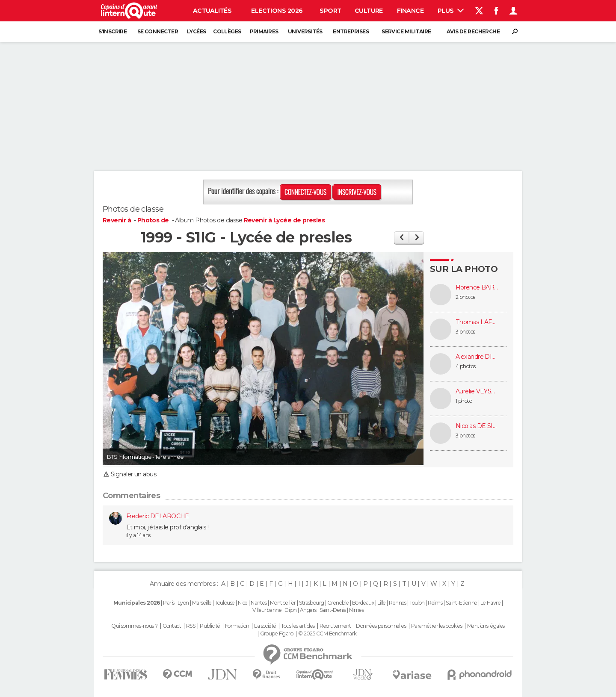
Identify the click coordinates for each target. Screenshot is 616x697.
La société (265, 626)
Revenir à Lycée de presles (284, 220)
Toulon (417, 603)
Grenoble (338, 603)
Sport (330, 11)
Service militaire (406, 31)
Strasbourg (311, 603)
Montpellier (283, 603)
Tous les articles (298, 626)
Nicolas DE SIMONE (477, 426)
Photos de (154, 220)
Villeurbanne (267, 610)
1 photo (464, 401)
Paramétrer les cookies (437, 626)
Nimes (356, 610)
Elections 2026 (277, 11)
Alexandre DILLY (477, 357)
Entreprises (351, 31)
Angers (308, 610)
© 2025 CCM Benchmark (327, 634)
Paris (169, 603)
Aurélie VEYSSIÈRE (477, 391)
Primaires (264, 31)
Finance (410, 11)
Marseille (202, 603)
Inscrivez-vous (357, 192)
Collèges (227, 31)
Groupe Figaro (277, 634)
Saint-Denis (333, 610)
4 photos (466, 366)
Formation (237, 626)
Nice (243, 603)
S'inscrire (113, 31)
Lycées (197, 31)
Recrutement (335, 626)
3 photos (465, 332)
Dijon (290, 610)
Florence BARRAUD (477, 288)
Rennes (398, 603)
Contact (172, 626)
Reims (435, 603)
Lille (382, 603)
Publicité (210, 626)
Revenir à (117, 220)
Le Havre (491, 603)
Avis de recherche (473, 31)
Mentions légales (486, 626)
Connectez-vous (305, 192)
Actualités (212, 11)
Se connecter (158, 31)
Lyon (183, 603)
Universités (305, 31)
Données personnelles (381, 626)
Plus (451, 11)
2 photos (465, 297)
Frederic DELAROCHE (158, 516)
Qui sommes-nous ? (134, 626)
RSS (191, 626)
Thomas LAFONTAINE (477, 322)
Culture (369, 11)
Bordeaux (363, 603)
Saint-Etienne (462, 603)
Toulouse (225, 603)
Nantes (259, 603)
